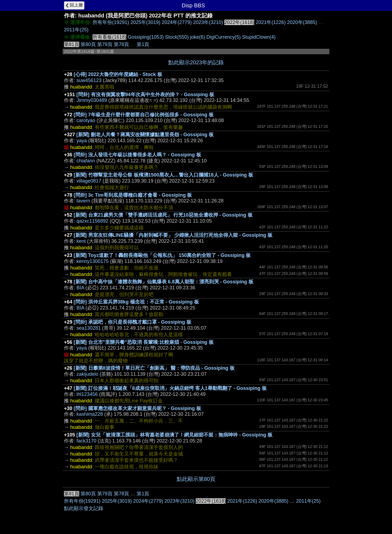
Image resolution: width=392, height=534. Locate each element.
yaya (82, 141)
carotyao (86, 120)
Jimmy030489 (92, 100)
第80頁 (88, 44)
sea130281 (89, 328)
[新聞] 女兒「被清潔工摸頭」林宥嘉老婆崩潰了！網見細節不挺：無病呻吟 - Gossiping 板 (174, 435)
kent (81, 241)
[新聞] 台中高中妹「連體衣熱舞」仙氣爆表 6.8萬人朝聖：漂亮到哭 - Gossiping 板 (164, 282)
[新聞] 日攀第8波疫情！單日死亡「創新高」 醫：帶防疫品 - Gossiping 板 (154, 368)
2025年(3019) (145, 22)
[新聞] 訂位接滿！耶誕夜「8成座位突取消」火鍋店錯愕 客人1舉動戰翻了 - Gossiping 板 (170, 388)
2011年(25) (76, 30)
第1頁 (143, 44)
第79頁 (105, 44)
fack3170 (86, 441)
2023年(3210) (208, 22)
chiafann (86, 161)
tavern (83, 201)
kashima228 (90, 414)
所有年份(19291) (111, 22)
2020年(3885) (302, 22)
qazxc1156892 (92, 221)
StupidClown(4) (259, 37)
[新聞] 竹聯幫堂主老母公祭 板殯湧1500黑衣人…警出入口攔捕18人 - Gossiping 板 (163, 175)
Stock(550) (177, 37)
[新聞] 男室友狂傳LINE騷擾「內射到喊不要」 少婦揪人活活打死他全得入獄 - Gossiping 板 (173, 235)
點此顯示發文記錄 (84, 508)
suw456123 (89, 80)
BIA (80, 288)
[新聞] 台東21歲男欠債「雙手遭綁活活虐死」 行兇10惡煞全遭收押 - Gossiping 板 (163, 215)
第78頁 (121, 44)
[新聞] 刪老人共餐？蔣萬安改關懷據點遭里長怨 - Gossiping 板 (145, 135)
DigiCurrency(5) (223, 37)
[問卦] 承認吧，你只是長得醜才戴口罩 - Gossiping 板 (133, 322)
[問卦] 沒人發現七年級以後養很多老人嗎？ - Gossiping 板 (137, 155)
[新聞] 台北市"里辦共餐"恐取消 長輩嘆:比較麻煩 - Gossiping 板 (144, 342)
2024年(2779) (177, 22)
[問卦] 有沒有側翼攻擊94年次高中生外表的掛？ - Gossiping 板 (145, 95)
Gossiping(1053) (146, 37)
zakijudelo (87, 374)
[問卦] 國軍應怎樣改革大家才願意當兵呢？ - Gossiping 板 (137, 408)
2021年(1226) (271, 22)
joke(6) (197, 37)
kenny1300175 (93, 261)
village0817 (89, 181)
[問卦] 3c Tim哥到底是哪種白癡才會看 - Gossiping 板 (133, 195)
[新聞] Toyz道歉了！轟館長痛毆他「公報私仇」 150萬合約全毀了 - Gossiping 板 (162, 255)
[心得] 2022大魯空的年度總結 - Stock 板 (118, 74)
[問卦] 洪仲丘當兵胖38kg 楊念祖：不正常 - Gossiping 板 (136, 302)
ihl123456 (87, 394)
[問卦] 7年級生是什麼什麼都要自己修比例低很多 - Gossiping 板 (144, 115)
